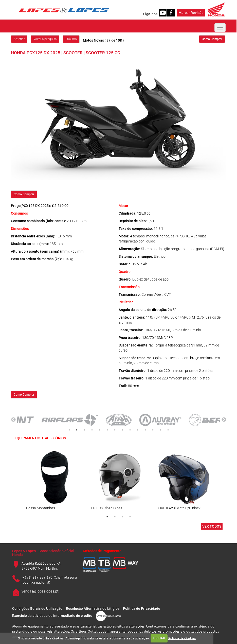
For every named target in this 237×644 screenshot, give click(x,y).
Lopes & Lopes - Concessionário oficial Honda (43, 553)
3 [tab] (84, 430)
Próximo (71, 39)
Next (224, 420)
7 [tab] (115, 430)
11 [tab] (145, 430)
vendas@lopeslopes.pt (40, 591)
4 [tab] (92, 430)
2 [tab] (77, 430)
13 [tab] (160, 430)
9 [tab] (130, 430)
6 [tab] (107, 430)
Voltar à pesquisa (45, 39)
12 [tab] (153, 430)
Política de (182, 638)
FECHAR (159, 638)
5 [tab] (100, 430)
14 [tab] (168, 430)
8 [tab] (122, 430)
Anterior (19, 39)
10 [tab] (138, 430)
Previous (13, 420)
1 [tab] (69, 430)
